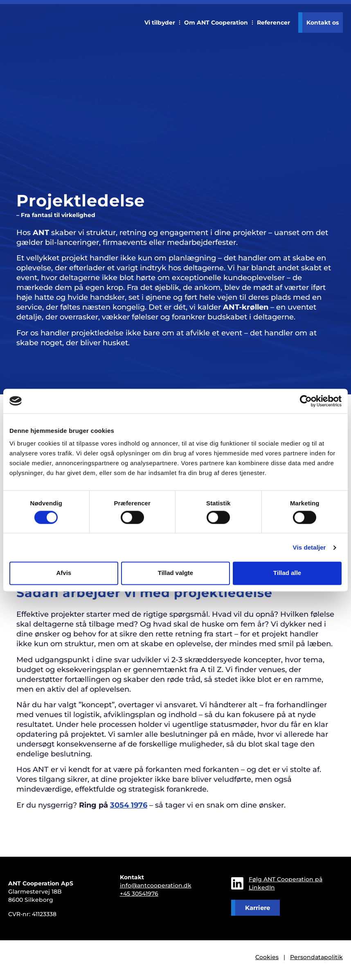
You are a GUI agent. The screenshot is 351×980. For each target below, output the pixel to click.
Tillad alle (287, 573)
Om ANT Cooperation (216, 23)
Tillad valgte (175, 573)
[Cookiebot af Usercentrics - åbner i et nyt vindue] (306, 401)
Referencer (273, 23)
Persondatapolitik (316, 957)
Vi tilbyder (160, 23)
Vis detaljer (309, 547)
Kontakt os (323, 23)
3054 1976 (129, 805)
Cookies (267, 957)
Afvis (64, 573)
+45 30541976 (139, 894)
